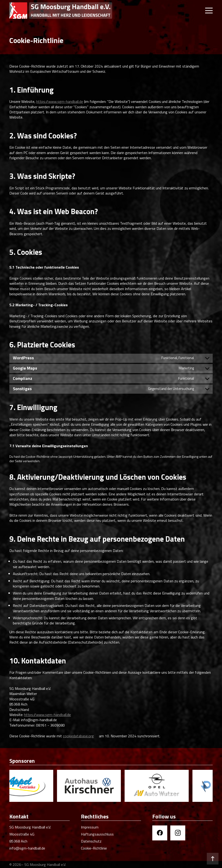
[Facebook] (160, 833)
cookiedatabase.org (78, 736)
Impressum (90, 827)
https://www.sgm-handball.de (60, 101)
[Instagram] (178, 833)
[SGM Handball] (61, 11)
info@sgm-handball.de (27, 848)
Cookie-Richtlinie (94, 848)
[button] (209, 11)
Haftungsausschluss (97, 834)
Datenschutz (91, 841)
